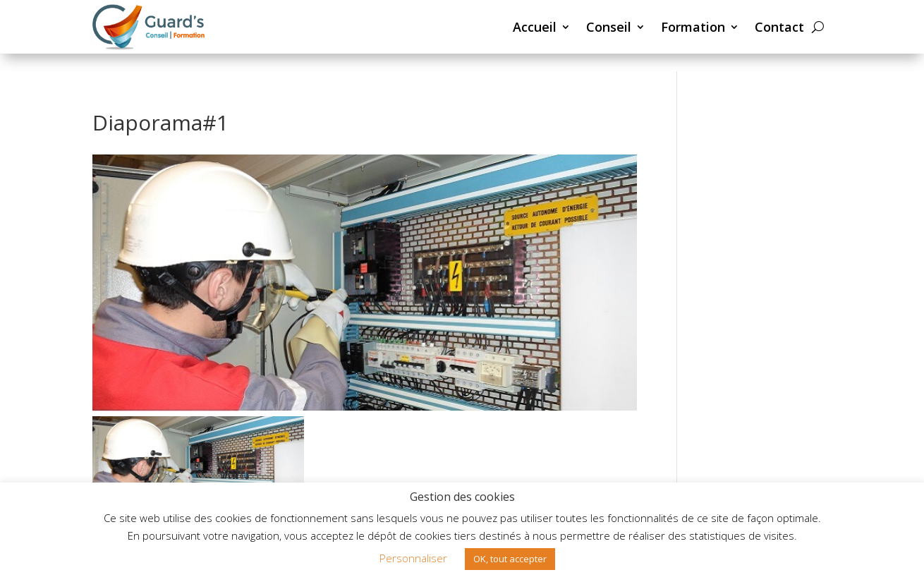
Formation (693, 27)
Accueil (535, 27)
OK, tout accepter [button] (510, 559)
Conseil (609, 27)
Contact (779, 27)
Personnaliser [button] (413, 558)
